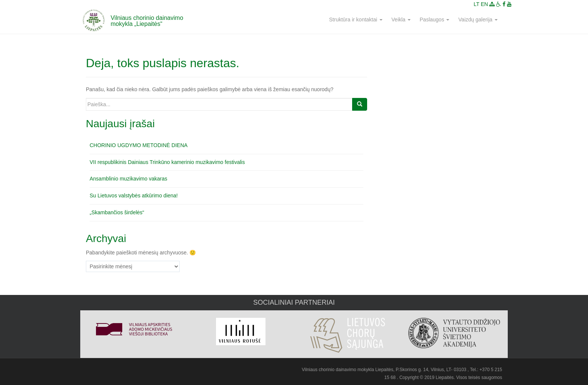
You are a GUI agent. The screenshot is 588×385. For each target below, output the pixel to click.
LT (476, 4)
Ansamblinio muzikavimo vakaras (128, 179)
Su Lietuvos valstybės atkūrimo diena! (134, 196)
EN (484, 4)
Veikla (401, 20)
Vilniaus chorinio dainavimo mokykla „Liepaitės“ (147, 21)
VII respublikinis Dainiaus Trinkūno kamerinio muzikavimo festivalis (167, 162)
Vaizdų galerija (478, 20)
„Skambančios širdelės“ (117, 212)
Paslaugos (434, 20)
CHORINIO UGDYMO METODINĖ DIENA (139, 145)
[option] (134, 326)
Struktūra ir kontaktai (356, 20)
